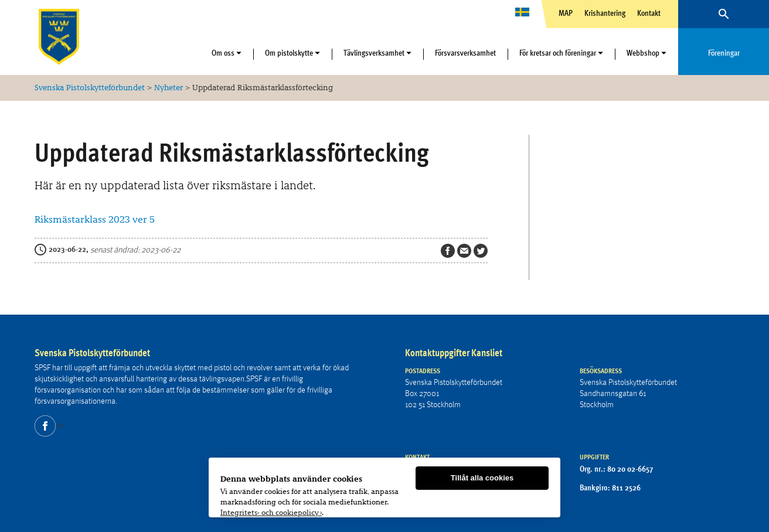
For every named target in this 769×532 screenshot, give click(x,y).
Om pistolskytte (289, 53)
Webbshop (643, 53)
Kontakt (649, 13)
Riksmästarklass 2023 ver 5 (95, 219)
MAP (566, 13)
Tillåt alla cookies (482, 478)
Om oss (223, 53)
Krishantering (605, 13)
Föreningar (724, 53)
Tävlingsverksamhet (374, 53)
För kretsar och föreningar (558, 53)
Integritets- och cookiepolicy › (271, 512)
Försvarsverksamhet (465, 53)
